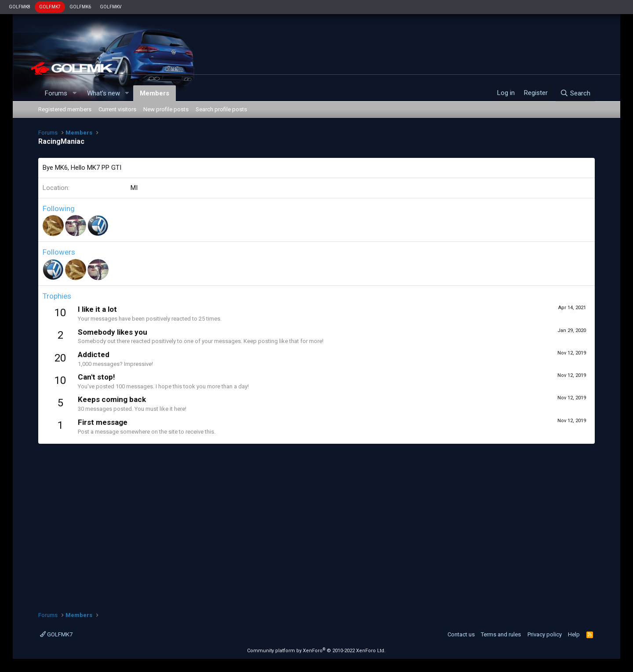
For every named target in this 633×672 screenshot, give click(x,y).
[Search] (575, 93)
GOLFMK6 (80, 7)
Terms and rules (501, 634)
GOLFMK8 (20, 7)
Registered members (65, 109)
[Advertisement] (316, 523)
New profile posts (166, 109)
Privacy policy (545, 634)
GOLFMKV (111, 7)
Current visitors (117, 109)
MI (134, 188)
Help (574, 634)
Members (155, 93)
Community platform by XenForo (316, 651)
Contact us (461, 634)
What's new (104, 93)
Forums (56, 93)
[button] (74, 93)
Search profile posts (221, 109)
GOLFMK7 (50, 7)
